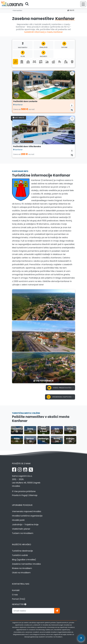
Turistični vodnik (20, 555)
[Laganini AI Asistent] (81, 638)
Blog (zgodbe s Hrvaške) (24, 560)
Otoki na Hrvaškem (21, 573)
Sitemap (33, 495)
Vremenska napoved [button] (59, 397)
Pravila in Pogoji (20, 495)
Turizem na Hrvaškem (23, 533)
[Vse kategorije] (15, 62)
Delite (71, 10)
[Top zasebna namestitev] (72, 62)
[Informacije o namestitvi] (72, 105)
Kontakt (16, 590)
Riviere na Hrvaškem (22, 568)
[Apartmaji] (22, 62)
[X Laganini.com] (31, 470)
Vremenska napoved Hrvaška (27, 511)
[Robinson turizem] (47, 62)
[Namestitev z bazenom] (66, 62)
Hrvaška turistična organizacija (27, 516)
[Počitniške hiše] (28, 62)
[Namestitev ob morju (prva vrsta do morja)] (60, 62)
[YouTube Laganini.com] (25, 470)
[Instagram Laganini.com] (20, 470)
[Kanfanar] (44, 305)
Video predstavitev (60, 388)
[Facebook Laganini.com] (14, 470)
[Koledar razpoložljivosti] (72, 110)
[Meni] (83, 4)
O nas (15, 595)
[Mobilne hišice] (41, 62)
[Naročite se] (57, 611)
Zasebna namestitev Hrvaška (26, 564)
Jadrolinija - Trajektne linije (25, 525)
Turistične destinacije (23, 551)
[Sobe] (34, 62)
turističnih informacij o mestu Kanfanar (43, 32)
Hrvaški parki (18, 520)
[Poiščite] (28, 4)
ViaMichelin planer (21, 529)
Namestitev (17, 10)
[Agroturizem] (53, 62)
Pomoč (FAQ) (19, 599)
